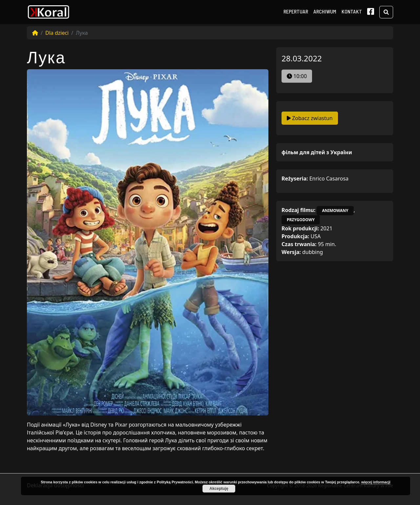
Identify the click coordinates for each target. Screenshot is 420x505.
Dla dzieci (57, 33)
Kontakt (352, 11)
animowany (335, 210)
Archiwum (325, 11)
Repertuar (296, 11)
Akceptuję (219, 489)
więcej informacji (376, 482)
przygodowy (301, 220)
